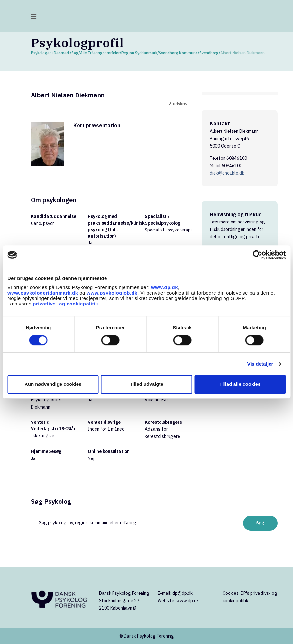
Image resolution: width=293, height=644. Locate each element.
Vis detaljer (260, 364)
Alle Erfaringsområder (100, 53)
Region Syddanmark (139, 53)
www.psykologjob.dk (112, 293)
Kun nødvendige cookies (53, 384)
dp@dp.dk (183, 593)
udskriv (180, 104)
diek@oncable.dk (227, 173)
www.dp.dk (165, 287)
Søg (75, 53)
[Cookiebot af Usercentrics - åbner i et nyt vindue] (257, 255)
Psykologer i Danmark (50, 53)
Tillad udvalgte (146, 384)
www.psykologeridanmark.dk (43, 293)
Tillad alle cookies (240, 384)
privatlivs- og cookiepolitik (65, 304)
